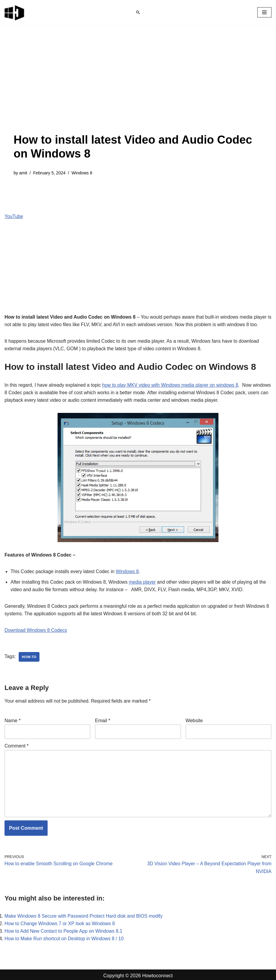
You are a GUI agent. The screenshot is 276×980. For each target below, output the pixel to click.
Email (103, 716)
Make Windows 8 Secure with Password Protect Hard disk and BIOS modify (85, 913)
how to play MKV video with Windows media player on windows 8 (174, 378)
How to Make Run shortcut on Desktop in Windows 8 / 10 (66, 936)
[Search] (138, 12)
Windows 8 (83, 173)
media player (146, 576)
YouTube (14, 216)
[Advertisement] (138, 88)
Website (194, 716)
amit (23, 173)
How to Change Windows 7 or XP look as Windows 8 (61, 921)
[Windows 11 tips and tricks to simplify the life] (15, 12)
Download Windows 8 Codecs (37, 625)
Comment (17, 741)
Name (13, 716)
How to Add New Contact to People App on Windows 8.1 (65, 929)
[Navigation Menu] (264, 12)
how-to (30, 652)
